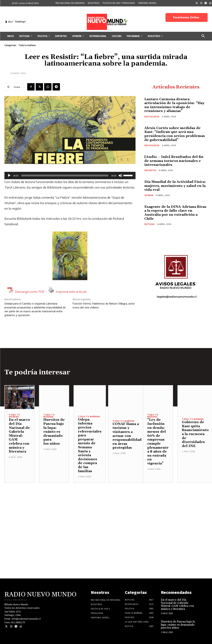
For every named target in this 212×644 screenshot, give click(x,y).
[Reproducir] (9, 176)
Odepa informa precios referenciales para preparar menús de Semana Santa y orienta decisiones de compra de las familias (90, 445)
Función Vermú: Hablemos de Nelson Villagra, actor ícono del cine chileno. (104, 306)
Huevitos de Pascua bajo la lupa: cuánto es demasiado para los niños (54, 432)
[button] (203, 36)
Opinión (149, 195)
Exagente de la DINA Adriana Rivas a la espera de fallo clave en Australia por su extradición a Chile (175, 213)
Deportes (150, 170)
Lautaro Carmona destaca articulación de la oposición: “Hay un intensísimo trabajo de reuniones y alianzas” (174, 105)
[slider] (65, 176)
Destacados (152, 117)
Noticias (149, 224)
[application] (70, 176)
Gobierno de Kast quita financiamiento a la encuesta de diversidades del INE (195, 434)
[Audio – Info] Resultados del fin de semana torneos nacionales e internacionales (174, 161)
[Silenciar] (120, 176)
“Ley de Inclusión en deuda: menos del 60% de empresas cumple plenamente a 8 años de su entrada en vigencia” (158, 442)
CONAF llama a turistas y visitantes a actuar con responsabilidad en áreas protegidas (127, 436)
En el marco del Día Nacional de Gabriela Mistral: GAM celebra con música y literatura (19, 436)
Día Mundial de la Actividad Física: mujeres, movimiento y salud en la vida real (175, 186)
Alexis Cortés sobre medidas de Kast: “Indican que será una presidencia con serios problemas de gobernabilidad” (175, 134)
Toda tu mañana (27, 45)
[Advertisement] (106, 509)
